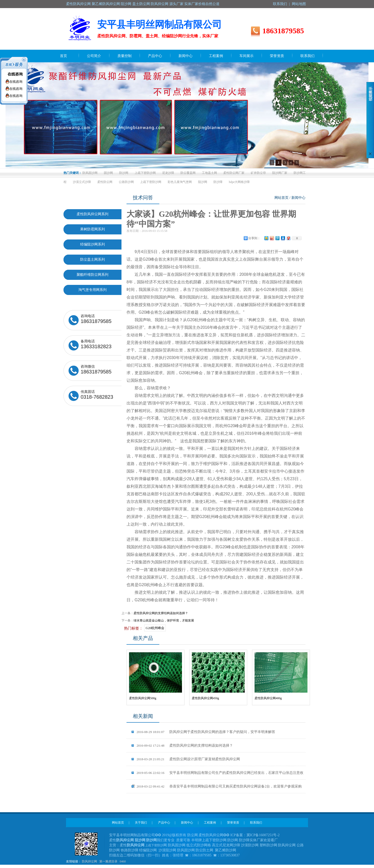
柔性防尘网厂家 (234, 173)
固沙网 (108, 173)
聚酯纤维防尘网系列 (92, 275)
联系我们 (280, 4)
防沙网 (124, 173)
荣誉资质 (233, 823)
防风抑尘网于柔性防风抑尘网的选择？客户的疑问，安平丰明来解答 (206, 732)
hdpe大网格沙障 (239, 182)
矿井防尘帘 (258, 173)
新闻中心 (298, 198)
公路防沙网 (126, 182)
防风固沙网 (90, 173)
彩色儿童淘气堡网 (180, 182)
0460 (123, 861)
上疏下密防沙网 (145, 173)
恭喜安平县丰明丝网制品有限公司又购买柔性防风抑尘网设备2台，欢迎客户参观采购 (219, 786)
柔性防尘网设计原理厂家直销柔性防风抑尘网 (188, 759)
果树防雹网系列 (92, 229)
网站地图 (299, 4)
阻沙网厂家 (280, 173)
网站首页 (282, 198)
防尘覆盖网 (188, 173)
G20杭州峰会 (155, 628)
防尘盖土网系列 (92, 260)
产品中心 (164, 823)
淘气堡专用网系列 (92, 290)
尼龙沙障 (168, 173)
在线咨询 (15, 74)
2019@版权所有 (174, 835)
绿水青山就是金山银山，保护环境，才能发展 (164, 620)
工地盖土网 (209, 173)
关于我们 (141, 823)
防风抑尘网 (89, 861)
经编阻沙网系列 (92, 244)
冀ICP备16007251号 (262, 835)
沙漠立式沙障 (82, 182)
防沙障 (218, 182)
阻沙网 (203, 182)
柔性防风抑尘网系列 (92, 214)
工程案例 (210, 823)
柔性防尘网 (105, 182)
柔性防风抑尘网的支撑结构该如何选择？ (161, 613)
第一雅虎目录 (108, 861)
